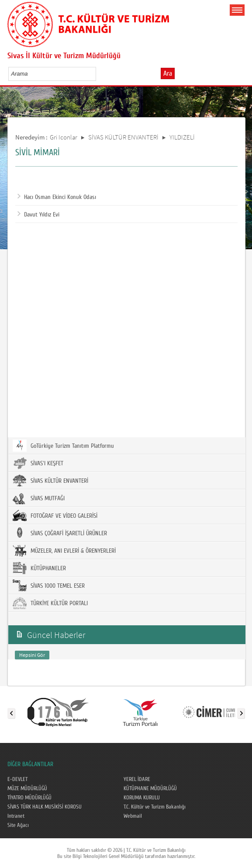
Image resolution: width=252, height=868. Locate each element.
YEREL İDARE (137, 779)
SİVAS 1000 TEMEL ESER (49, 586)
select (98, 73)
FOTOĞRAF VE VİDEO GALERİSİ (55, 516)
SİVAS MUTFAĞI (39, 498)
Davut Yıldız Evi (38, 215)
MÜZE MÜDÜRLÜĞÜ (27, 788)
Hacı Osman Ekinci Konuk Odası (57, 197)
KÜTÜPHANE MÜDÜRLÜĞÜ (150, 788)
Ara (168, 73)
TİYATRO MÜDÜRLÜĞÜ (29, 798)
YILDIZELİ (182, 137)
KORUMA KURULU (142, 798)
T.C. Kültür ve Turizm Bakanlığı (155, 807)
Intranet (16, 816)
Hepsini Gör (32, 655)
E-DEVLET (17, 779)
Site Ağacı (18, 825)
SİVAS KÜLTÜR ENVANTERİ (123, 137)
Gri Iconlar (64, 137)
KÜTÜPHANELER (39, 568)
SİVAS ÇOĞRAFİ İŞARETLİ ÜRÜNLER (60, 533)
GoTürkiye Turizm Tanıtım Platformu (63, 446)
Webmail (133, 816)
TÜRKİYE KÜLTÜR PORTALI (50, 603)
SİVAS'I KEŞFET (38, 463)
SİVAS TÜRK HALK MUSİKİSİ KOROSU (45, 807)
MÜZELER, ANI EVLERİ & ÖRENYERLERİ (64, 551)
